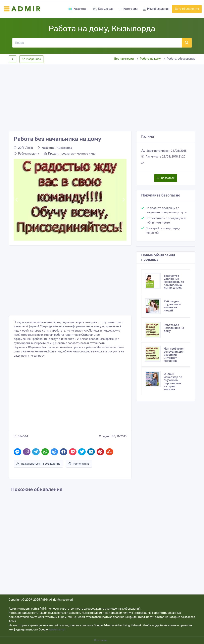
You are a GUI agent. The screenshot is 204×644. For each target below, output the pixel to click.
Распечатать (79, 464)
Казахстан (78, 9)
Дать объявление (187, 9)
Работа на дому (150, 59)
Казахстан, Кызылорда (55, 148)
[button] (16, 200)
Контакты (101, 640)
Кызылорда (103, 9)
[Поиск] (97, 43)
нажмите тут (57, 630)
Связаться (166, 178)
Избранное (31, 59)
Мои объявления (156, 9)
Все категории (124, 59)
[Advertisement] (102, 94)
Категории (128, 9)
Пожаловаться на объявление (38, 464)
